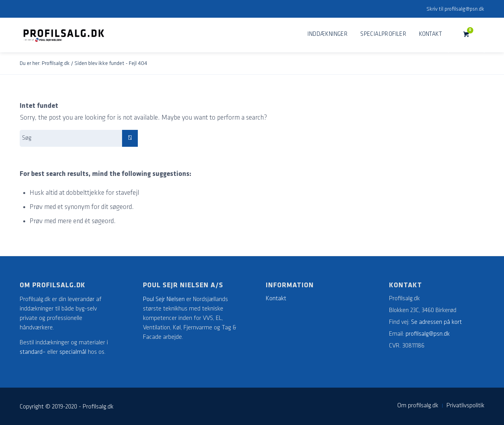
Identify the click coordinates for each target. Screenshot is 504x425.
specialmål (73, 352)
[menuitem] (328, 35)
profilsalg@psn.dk (464, 9)
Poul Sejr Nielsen (164, 299)
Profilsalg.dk (56, 64)
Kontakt (276, 299)
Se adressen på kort (436, 322)
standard (31, 352)
